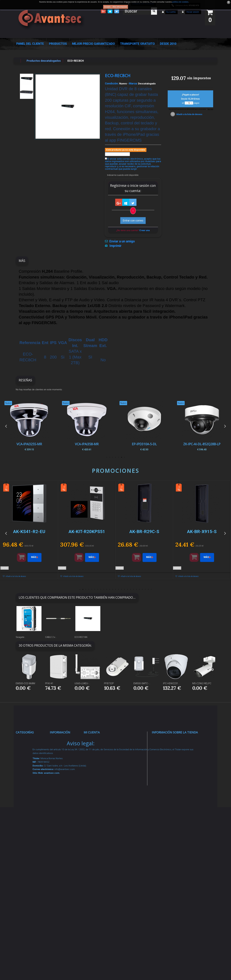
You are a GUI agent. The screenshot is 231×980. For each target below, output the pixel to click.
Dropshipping (61, 821)
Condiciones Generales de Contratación (61, 810)
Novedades (60, 750)
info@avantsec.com (170, 760)
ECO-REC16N (81, 637)
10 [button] (107, 589)
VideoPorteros (28, 791)
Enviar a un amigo (122, 241)
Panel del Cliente (30, 44)
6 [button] (110, 457)
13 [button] (115, 589)
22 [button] (142, 589)
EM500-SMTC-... (142, 683)
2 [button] (121, 457)
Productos (58, 44)
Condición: (112, 84)
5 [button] (113, 457)
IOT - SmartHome (30, 843)
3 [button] (118, 457)
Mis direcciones (97, 761)
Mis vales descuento (100, 754)
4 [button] (115, 457)
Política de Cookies (65, 844)
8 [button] (101, 589)
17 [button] (127, 589)
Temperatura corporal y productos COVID (30, 870)
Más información (120, 7)
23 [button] (145, 589)
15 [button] (121, 589)
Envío (56, 799)
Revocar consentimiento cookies (63, 867)
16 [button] (124, 589)
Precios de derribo (64, 791)
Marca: (133, 84)
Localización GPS (30, 772)
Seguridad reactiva (30, 799)
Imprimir (115, 246)
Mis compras (95, 739)
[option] (202, 426)
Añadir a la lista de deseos (189, 114)
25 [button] (151, 589)
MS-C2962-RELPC (202, 683)
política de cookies (180, 2)
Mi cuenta (92, 732)
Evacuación (26, 897)
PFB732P (109, 683)
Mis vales (93, 780)
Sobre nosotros (63, 784)
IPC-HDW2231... (171, 683)
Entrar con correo (133, 220)
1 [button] (124, 457)
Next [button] (225, 426)
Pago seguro (61, 776)
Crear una (144, 230)
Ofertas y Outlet (29, 858)
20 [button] (136, 589)
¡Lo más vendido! (63, 758)
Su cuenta (171, 12)
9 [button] (104, 589)
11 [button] (110, 589)
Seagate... (21, 637)
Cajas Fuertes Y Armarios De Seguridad (29, 885)
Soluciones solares (31, 817)
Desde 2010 (168, 44)
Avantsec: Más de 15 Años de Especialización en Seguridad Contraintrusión (66, 898)
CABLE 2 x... (51, 637)
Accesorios (26, 836)
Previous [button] (6, 426)
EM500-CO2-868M (25, 683)
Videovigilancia (28, 746)
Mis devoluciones (98, 746)
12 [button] (113, 589)
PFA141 (49, 683)
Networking (26, 765)
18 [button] (130, 589)
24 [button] (148, 589)
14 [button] (118, 589)
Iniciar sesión (193, 12)
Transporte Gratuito (137, 44)
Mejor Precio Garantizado (93, 44)
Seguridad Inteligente (32, 739)
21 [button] (139, 589)
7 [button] (107, 457)
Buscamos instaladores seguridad (61, 833)
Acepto (107, 7)
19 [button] (133, 589)
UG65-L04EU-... (82, 683)
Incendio (24, 851)
